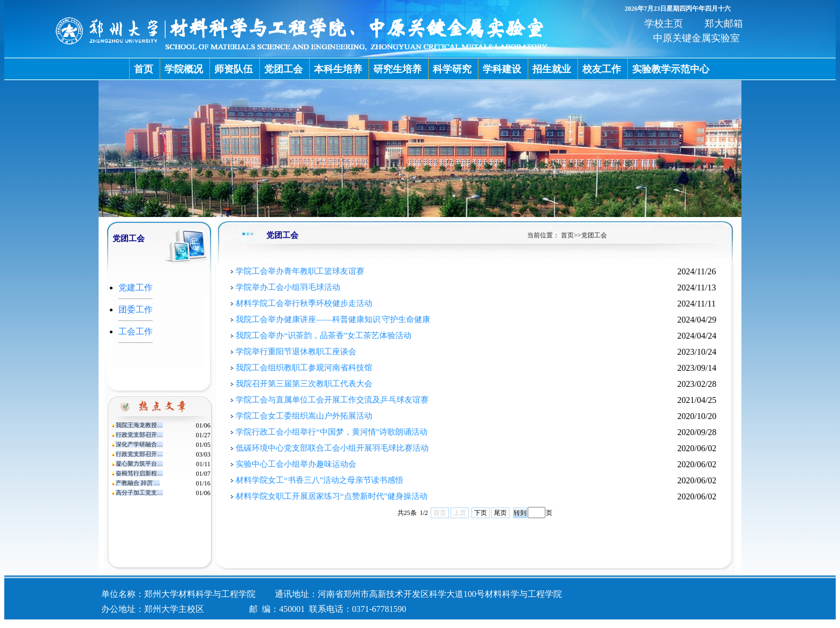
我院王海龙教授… (139, 425)
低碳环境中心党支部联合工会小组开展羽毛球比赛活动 (332, 448)
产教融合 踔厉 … (138, 483)
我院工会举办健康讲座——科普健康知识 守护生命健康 (333, 319)
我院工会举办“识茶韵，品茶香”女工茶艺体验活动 (324, 335)
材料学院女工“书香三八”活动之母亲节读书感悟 (320, 480)
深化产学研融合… (139, 444)
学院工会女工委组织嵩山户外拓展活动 (304, 416)
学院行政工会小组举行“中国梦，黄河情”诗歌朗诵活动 (332, 432)
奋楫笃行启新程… (139, 473)
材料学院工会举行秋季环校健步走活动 (304, 303)
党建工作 (136, 287)
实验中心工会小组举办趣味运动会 (296, 464)
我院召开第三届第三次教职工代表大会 (304, 384)
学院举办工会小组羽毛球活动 (288, 287)
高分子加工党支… (139, 493)
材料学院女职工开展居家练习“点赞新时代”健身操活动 (332, 496)
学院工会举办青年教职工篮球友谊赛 (300, 271)
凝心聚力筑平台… (139, 464)
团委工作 (136, 309)
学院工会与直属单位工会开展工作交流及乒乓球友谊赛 (332, 400)
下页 (481, 513)
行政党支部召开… (139, 435)
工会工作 (136, 331)
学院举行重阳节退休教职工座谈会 (296, 352)
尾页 (500, 513)
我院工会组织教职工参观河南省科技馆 (304, 368)
